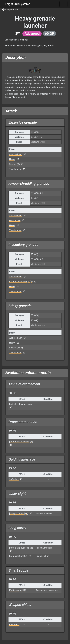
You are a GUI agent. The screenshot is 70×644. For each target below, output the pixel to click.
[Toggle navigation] (63, 4)
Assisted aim (16, 154)
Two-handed (15, 169)
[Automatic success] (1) (21, 548)
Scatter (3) (14, 164)
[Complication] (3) (18, 556)
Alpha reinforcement (24, 384)
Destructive (15, 221)
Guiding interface (22, 459)
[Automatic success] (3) (21, 442)
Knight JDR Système (18, 4)
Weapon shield (20, 605)
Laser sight (17, 494)
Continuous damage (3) (21, 282)
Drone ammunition (23, 422)
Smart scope (18, 570)
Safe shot (14, 479)
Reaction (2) (15, 624)
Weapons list (10, 10)
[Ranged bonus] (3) (19, 514)
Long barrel (17, 528)
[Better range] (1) (18, 590)
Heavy (12, 159)
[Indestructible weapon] (21, 404)
